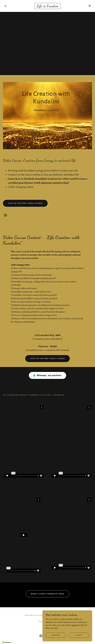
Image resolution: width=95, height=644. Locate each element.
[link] (47, 7)
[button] (10, 6)
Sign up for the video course (25, 203)
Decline (56, 635)
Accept (79, 635)
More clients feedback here (47, 594)
